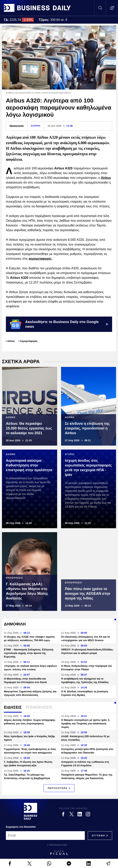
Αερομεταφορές (29, 341)
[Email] (45, 836)
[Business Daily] (31, 811)
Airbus (106, 178)
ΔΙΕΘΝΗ (36, 126)
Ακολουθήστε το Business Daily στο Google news (59, 324)
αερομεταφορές (40, 259)
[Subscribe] (98, 836)
